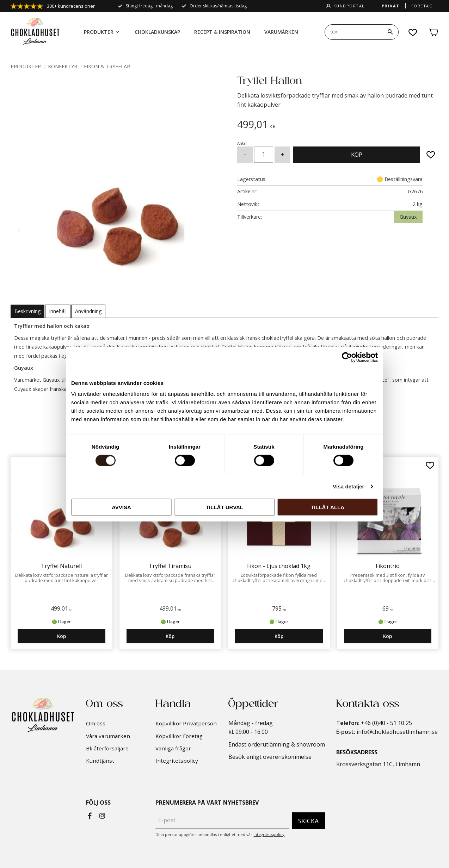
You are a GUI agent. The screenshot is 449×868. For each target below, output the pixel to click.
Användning (88, 311)
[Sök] (390, 32)
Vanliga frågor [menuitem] (173, 748)
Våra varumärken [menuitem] (108, 736)
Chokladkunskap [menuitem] (157, 32)
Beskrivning (27, 311)
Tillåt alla (328, 507)
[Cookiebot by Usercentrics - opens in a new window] (347, 357)
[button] (413, 32)
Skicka (308, 821)
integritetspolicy (269, 834)
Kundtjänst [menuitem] (100, 761)
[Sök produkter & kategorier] (353, 32)
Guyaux (408, 217)
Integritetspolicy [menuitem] (177, 761)
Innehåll (58, 311)
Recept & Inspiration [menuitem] (222, 32)
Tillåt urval (224, 507)
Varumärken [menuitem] (281, 32)
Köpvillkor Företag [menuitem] (179, 736)
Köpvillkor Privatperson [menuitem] (186, 723)
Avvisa (121, 507)
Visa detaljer (348, 486)
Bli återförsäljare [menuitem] (107, 748)
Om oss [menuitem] (96, 723)
